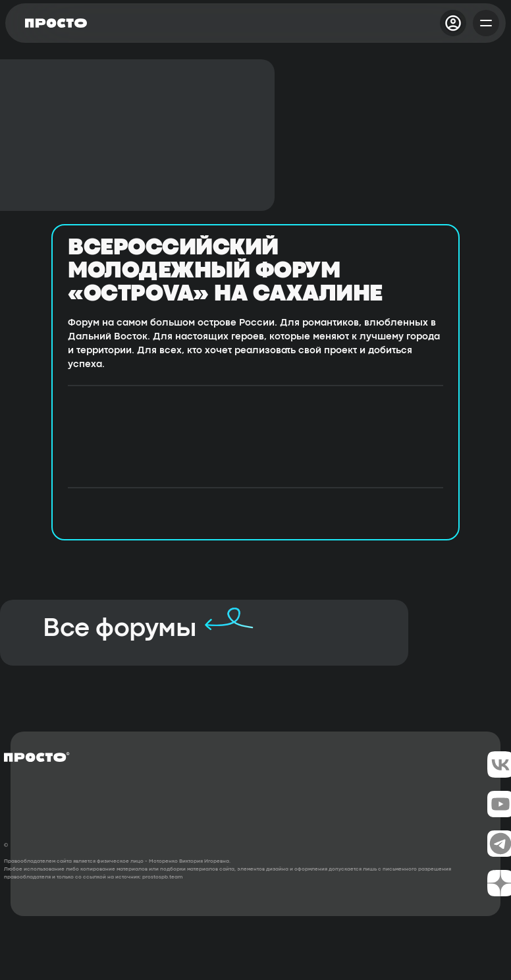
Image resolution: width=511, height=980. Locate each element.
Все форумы (120, 629)
